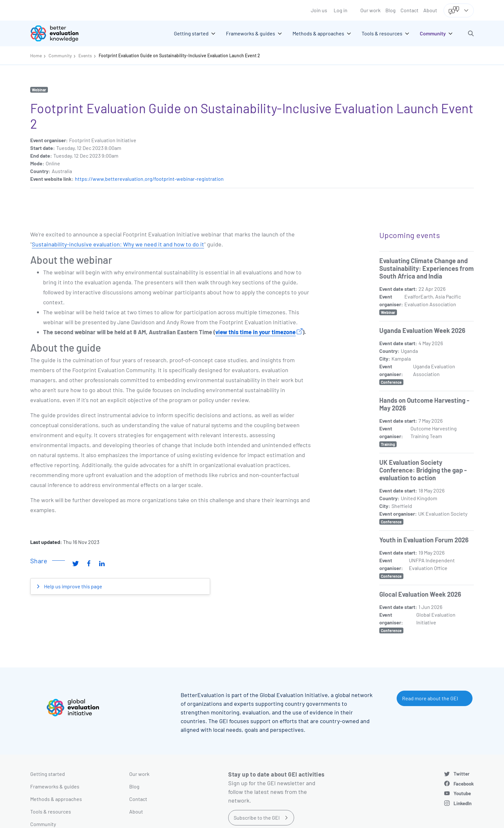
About (430, 10)
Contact (410, 10)
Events (85, 55)
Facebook (464, 784)
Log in (341, 10)
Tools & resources (51, 811)
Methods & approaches (56, 799)
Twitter (462, 774)
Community (60, 55)
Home (36, 55)
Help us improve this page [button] (73, 586)
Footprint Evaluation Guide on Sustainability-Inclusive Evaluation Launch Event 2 (179, 55)
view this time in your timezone (256, 332)
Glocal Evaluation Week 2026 (420, 594)
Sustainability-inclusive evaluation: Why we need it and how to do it (118, 244)
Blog (391, 10)
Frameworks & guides (55, 786)
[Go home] (59, 33)
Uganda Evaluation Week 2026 (422, 330)
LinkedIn (463, 803)
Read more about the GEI (430, 698)
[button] (471, 33)
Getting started (48, 774)
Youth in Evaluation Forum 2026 (424, 540)
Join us (319, 10)
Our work (370, 10)
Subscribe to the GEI (257, 818)
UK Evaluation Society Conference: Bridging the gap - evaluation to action (423, 470)
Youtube (462, 793)
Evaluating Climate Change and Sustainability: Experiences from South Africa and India (427, 268)
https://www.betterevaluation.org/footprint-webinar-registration (149, 179)
